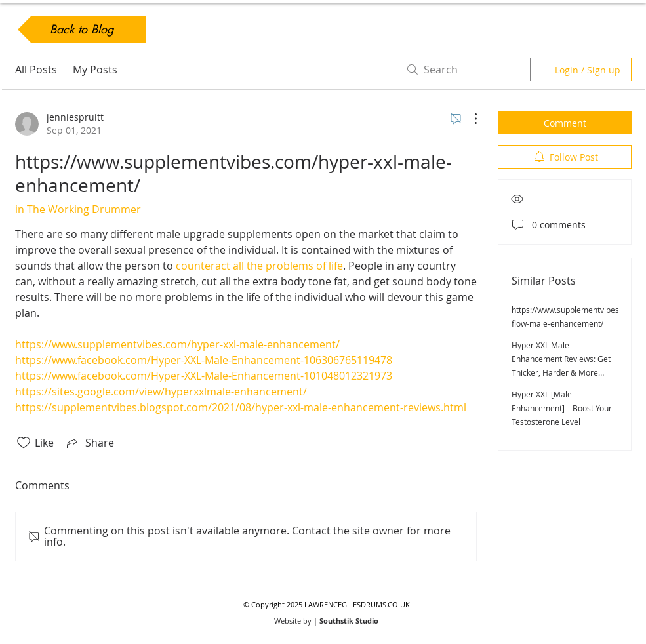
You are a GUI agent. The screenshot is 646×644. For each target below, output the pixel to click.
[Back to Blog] (82, 30)
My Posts (95, 70)
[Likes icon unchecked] (24, 443)
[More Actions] (469, 119)
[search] (464, 70)
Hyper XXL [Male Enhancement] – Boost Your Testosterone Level (562, 408)
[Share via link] (89, 443)
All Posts (36, 70)
